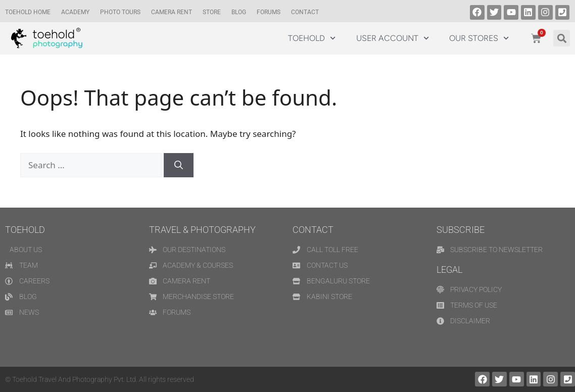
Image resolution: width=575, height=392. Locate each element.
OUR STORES (479, 38)
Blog (239, 12)
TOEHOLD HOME (28, 12)
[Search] (179, 165)
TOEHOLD (312, 38)
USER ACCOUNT (393, 38)
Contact (305, 12)
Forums (269, 12)
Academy (75, 12)
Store (212, 12)
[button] (562, 38)
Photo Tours (120, 12)
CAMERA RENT (172, 12)
